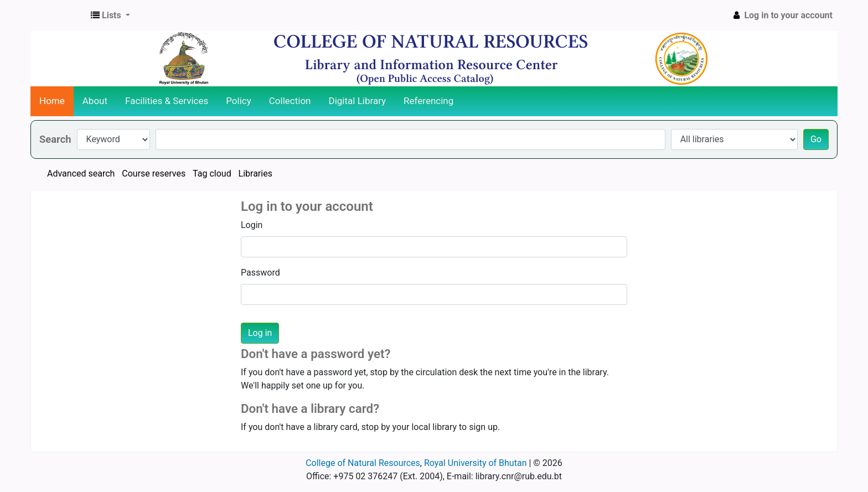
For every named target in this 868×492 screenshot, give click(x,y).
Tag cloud (212, 174)
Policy (239, 101)
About (95, 101)
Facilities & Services (167, 101)
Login (252, 225)
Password (260, 273)
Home (52, 101)
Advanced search (81, 174)
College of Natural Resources (363, 463)
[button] (110, 15)
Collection (290, 101)
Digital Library (358, 101)
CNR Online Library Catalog (59, 15)
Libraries (255, 174)
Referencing (428, 101)
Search (55, 139)
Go (816, 139)
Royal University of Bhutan (476, 463)
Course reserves (154, 174)
